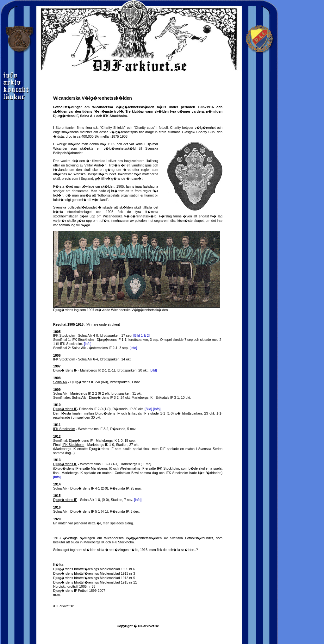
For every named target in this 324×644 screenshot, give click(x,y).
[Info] (88, 344)
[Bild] (153, 370)
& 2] (147, 335)
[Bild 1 (139, 335)
